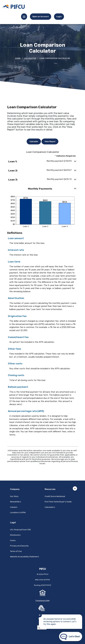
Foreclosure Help (43, 600)
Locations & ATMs (18, 512)
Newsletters (16, 502)
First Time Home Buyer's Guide (58, 502)
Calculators (50, 507)
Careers (14, 507)
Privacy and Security (19, 546)
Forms (13, 540)
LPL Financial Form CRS (20, 530)
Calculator (30, 58)
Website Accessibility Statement (24, 557)
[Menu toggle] (24, 17)
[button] (42, 162)
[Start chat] (71, 637)
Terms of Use (16, 551)
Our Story (14, 496)
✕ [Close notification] (40, 615)
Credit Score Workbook (55, 496)
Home (18, 58)
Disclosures (15, 535)
